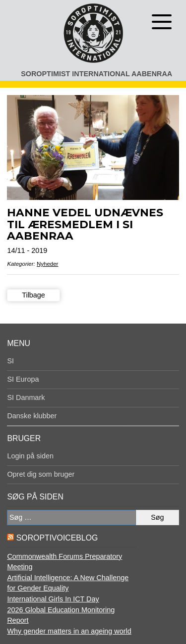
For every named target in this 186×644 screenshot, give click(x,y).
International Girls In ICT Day (53, 599)
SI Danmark (26, 397)
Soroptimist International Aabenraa (96, 74)
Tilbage (33, 295)
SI (10, 361)
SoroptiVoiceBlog (57, 538)
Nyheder (48, 264)
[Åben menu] (162, 22)
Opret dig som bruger (41, 474)
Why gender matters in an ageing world (69, 631)
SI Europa (23, 379)
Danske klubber (32, 416)
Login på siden (30, 456)
